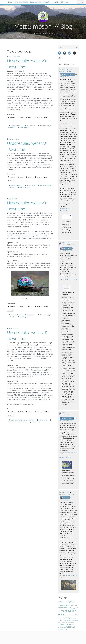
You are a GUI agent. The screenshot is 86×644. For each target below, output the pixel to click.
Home (11, 2)
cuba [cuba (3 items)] (65, 605)
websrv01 (12, 128)
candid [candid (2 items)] (60, 603)
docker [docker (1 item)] (72, 605)
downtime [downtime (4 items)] (62, 608)
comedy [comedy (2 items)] (60, 605)
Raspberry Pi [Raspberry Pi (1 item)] (69, 620)
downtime (43, 126)
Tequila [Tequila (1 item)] (69, 622)
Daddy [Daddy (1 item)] (68, 605)
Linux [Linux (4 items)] (76, 615)
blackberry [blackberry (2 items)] (72, 601)
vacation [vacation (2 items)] (61, 627)
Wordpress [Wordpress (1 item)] (64, 630)
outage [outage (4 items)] (68, 618)
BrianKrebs (65, 498)
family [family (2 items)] (72, 608)
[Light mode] (79, 2)
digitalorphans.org (16, 420)
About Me (52, 2)
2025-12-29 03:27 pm (66, 500)
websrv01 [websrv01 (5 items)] (71, 627)
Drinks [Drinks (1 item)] (69, 608)
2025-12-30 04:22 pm (66, 77)
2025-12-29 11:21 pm (66, 415)
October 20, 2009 (14, 57)
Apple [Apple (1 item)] (59, 601)
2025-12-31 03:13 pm (66, 245)
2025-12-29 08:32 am (66, 421)
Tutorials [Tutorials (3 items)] (61, 624)
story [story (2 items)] (60, 622)
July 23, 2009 (13, 199)
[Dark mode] (82, 2)
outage (49, 126)
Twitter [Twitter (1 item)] (67, 624)
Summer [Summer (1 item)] (64, 622)
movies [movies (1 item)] (60, 618)
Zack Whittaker (66, 248)
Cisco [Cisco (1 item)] (64, 603)
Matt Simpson (24, 128)
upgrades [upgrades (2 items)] (71, 624)
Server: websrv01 (16, 126)
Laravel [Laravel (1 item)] (72, 615)
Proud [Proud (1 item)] (65, 620)
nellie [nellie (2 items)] (63, 618)
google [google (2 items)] (76, 608)
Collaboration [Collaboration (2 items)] (72, 603)
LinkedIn (62, 2)
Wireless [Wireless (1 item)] (60, 630)
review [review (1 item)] (77, 620)
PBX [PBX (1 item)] (72, 618)
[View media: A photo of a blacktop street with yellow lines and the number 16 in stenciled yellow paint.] (68, 585)
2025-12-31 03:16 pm (66, 71)
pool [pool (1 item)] (75, 618)
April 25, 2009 (13, 328)
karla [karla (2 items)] (68, 615)
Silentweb (72, 2)
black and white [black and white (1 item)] (65, 601)
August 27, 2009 (14, 139)
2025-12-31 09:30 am (66, 250)
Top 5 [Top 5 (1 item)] (72, 622)
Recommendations (23, 2)
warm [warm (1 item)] (65, 627)
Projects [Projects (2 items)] (61, 620)
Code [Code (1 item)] (66, 603)
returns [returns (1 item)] (74, 620)
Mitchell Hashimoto (67, 75)
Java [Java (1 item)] (66, 615)
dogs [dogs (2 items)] (75, 605)
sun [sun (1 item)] (67, 622)
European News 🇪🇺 (67, 418)
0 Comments (31, 126)
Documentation (39, 2)
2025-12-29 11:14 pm (66, 494)
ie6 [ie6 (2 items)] (59, 611)
